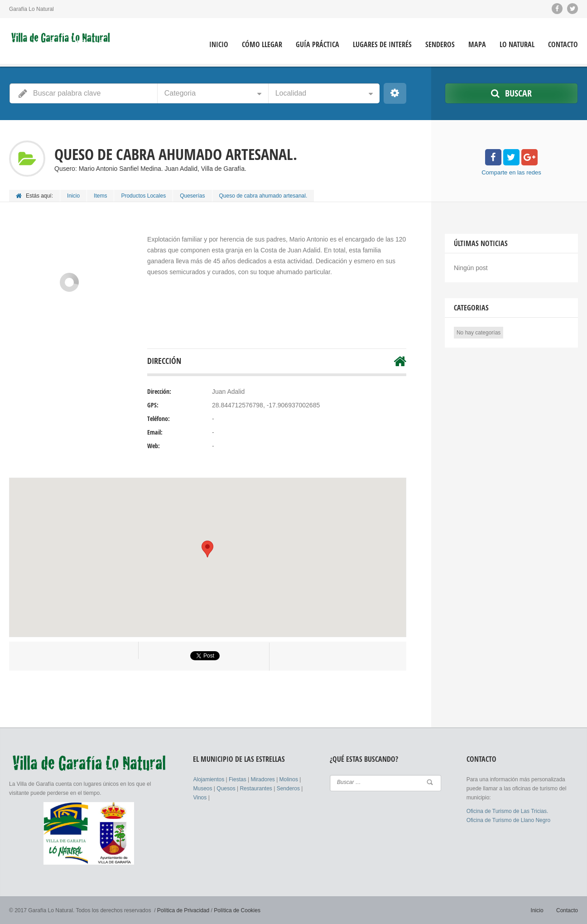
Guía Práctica (318, 45)
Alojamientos (209, 779)
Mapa (477, 45)
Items (100, 196)
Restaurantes (257, 789)
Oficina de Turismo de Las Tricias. (508, 811)
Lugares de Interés (382, 45)
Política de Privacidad (183, 910)
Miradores (263, 779)
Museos (203, 789)
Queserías (192, 196)
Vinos (200, 798)
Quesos (227, 789)
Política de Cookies (237, 910)
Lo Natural (517, 45)
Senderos (440, 45)
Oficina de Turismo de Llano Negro (508, 820)
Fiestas (238, 779)
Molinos (290, 779)
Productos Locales (143, 196)
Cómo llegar (262, 45)
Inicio (219, 45)
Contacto (563, 45)
